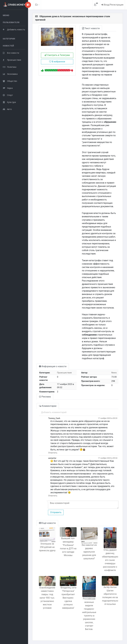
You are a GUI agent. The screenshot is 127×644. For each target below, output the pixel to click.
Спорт (8, 95)
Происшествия (12, 60)
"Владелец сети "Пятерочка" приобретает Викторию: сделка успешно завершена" (68, 598)
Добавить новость (14, 29)
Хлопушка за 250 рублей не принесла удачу (47, 547)
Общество (10, 81)
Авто (7, 109)
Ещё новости (47, 523)
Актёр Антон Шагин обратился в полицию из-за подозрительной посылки (110, 596)
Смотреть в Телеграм (57, 55)
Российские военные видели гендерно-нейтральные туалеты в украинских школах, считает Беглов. (89, 614)
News (114, 373)
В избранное (57, 62)
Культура (9, 102)
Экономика (10, 74)
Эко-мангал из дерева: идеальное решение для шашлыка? (89, 552)
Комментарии (48, 406)
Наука (8, 88)
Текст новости (91, 28)
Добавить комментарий (54, 412)
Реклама (45, 397)
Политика (10, 67)
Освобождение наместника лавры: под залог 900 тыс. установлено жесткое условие (47, 598)
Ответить (53, 453)
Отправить (56, 512)
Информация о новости (53, 366)
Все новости (11, 53)
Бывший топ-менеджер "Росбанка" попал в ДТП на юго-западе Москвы (68, 547)
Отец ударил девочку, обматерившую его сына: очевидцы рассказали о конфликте (110, 560)
